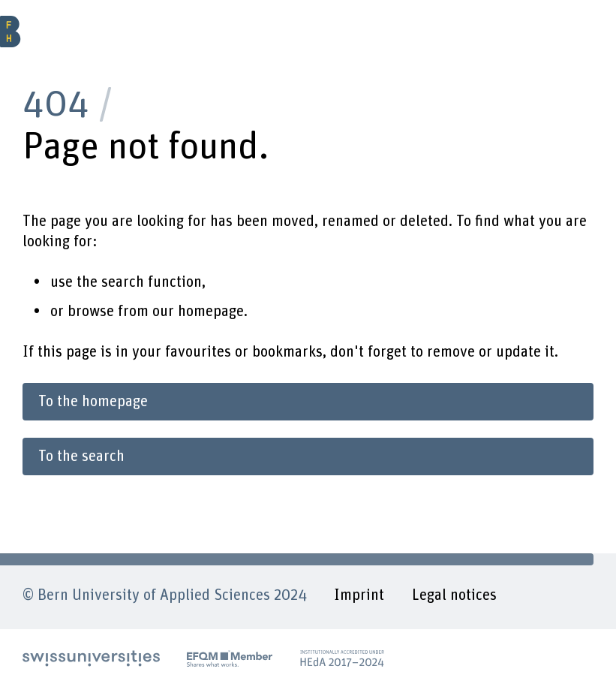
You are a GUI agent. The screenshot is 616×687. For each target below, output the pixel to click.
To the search (81, 456)
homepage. (213, 312)
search (123, 282)
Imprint (359, 595)
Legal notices (454, 595)
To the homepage (93, 402)
